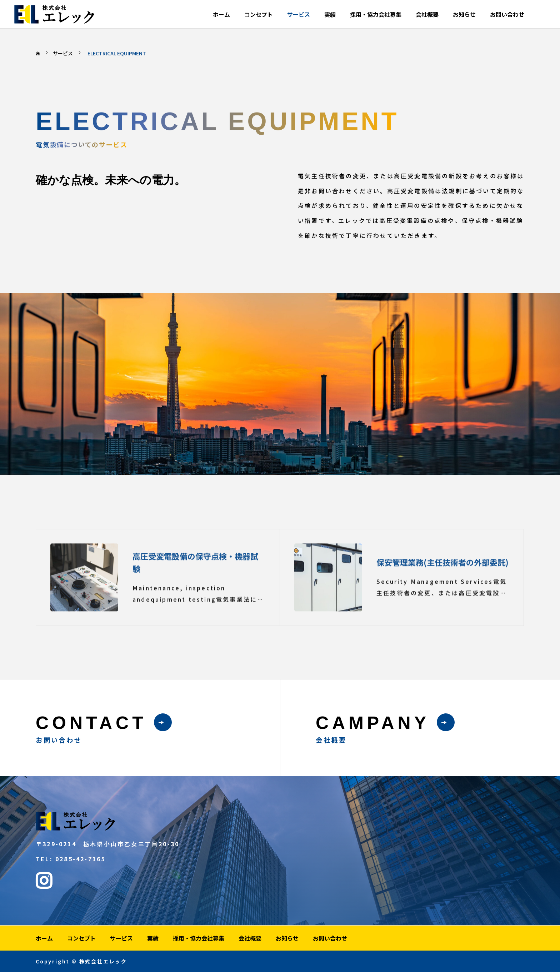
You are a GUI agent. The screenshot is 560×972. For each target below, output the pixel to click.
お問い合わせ (507, 14)
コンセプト (259, 14)
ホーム (221, 14)
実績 (330, 14)
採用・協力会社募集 (376, 14)
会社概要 (427, 14)
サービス (299, 14)
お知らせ (464, 14)
